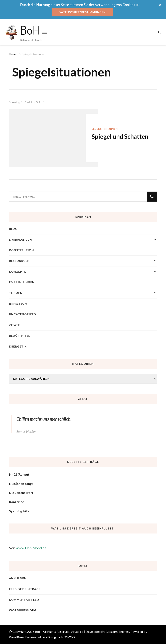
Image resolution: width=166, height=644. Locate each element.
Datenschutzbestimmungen (82, 12)
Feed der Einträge (25, 589)
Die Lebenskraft (21, 493)
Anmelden (18, 578)
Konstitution (21, 250)
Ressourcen (19, 261)
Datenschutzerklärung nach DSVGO (50, 637)
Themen (16, 293)
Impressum (18, 304)
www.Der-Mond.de (31, 548)
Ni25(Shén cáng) (21, 484)
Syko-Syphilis (19, 511)
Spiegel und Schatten (120, 136)
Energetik (18, 346)
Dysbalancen (20, 240)
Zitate (15, 325)
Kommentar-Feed (24, 600)
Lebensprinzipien (105, 129)
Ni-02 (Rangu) (19, 474)
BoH (30, 30)
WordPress (17, 637)
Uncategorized (23, 314)
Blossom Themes (117, 631)
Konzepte (18, 272)
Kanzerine (17, 502)
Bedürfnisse (20, 336)
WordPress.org (23, 610)
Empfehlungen (22, 282)
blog (13, 229)
